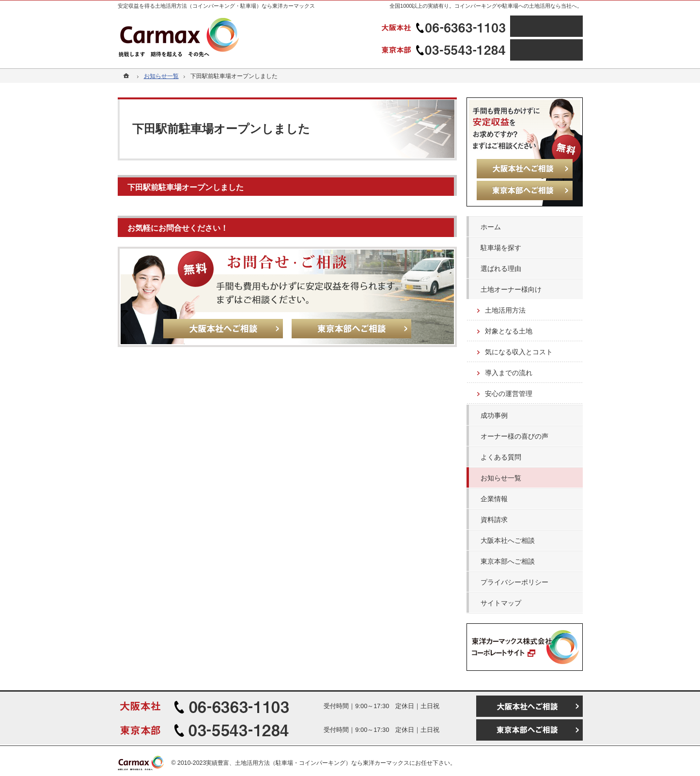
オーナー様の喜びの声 (514, 436)
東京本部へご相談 (508, 561)
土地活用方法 (505, 310)
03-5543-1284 (445, 50)
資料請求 (494, 520)
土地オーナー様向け (511, 289)
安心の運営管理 (509, 394)
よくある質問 (501, 457)
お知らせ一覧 (501, 478)
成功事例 (494, 415)
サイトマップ (501, 603)
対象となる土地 (509, 331)
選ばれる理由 (501, 269)
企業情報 (494, 499)
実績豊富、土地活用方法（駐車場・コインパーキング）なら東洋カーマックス (308, 763)
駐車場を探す (501, 248)
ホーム (491, 227)
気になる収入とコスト (519, 352)
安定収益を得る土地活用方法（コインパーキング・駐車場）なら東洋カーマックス (216, 6)
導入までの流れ (509, 373)
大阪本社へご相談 (508, 540)
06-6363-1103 (445, 26)
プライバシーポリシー (514, 582)
